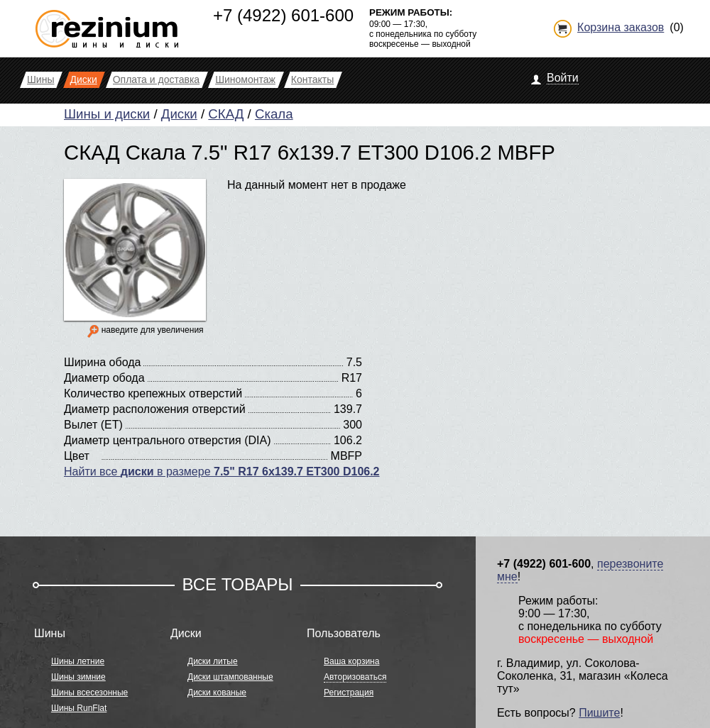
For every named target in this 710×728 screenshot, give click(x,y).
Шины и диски (107, 114)
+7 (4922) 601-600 (283, 15)
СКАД (226, 114)
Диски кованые (217, 693)
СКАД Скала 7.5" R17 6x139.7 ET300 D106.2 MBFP (310, 152)
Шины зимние (78, 677)
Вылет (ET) (93, 425)
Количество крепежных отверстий (153, 393)
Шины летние (78, 661)
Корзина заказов (621, 27)
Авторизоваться (355, 677)
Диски (179, 114)
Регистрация (349, 693)
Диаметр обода (104, 378)
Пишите (599, 713)
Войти (563, 78)
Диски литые (213, 661)
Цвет (77, 456)
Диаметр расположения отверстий (155, 409)
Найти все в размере (222, 471)
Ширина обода (102, 362)
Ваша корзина (351, 661)
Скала (274, 114)
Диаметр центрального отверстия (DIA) (167, 440)
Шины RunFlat (79, 708)
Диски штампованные (230, 677)
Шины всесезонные (89, 693)
